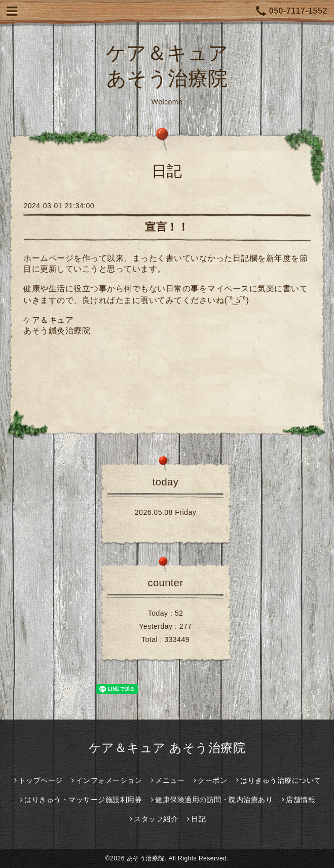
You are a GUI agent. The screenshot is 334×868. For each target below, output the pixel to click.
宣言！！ (167, 227)
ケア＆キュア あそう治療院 (167, 748)
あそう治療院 (146, 858)
